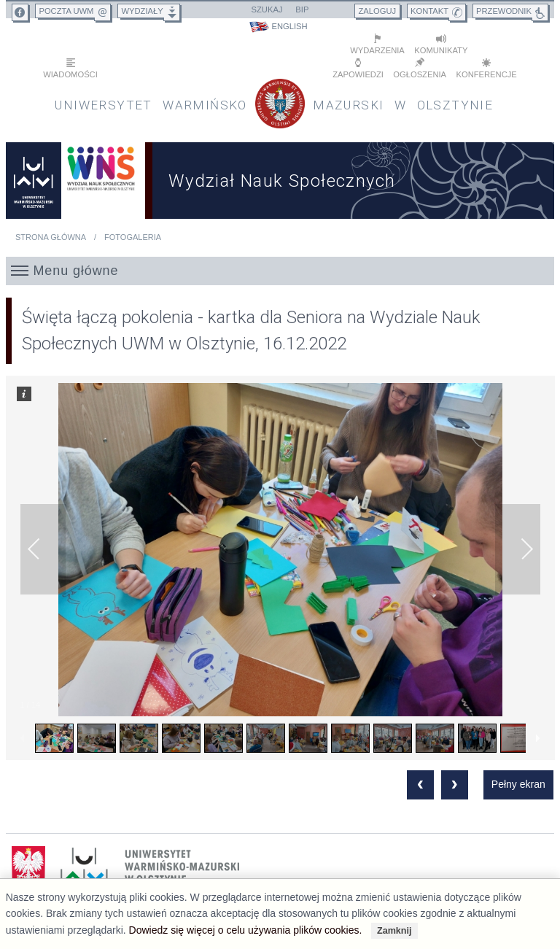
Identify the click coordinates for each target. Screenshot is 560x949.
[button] (280, 271)
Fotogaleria (133, 237)
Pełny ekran (518, 784)
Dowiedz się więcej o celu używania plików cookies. (246, 930)
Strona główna (51, 237)
